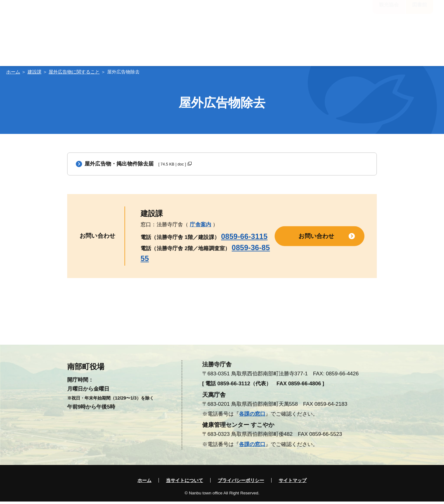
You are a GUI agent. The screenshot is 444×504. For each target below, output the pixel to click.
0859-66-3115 (244, 239)
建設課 (35, 72)
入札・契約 (407, 31)
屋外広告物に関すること (74, 72)
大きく (219, 13)
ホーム (13, 72)
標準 (199, 13)
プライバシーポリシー (241, 483)
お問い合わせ (316, 238)
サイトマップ (293, 483)
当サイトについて (185, 483)
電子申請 (362, 31)
